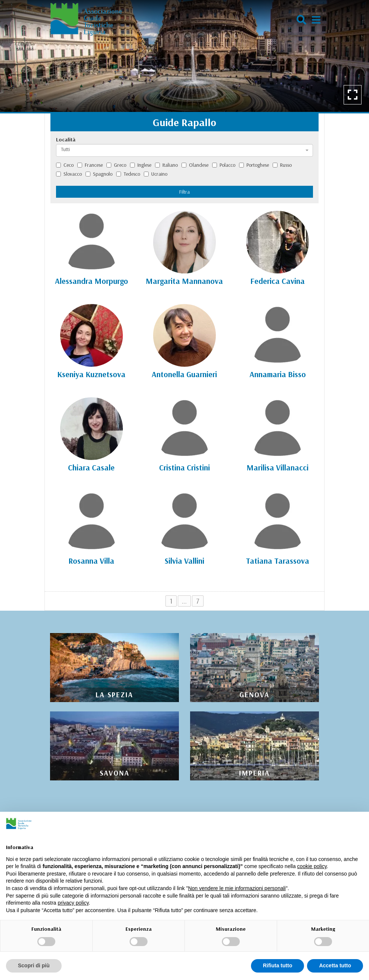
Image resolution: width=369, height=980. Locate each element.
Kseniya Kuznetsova (91, 374)
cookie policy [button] (312, 866)
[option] (184, 56)
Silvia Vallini (184, 561)
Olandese (195, 165)
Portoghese (254, 165)
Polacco (224, 165)
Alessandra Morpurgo (92, 281)
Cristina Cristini (184, 467)
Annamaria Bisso (278, 374)
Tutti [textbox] (65, 149)
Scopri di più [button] (34, 965)
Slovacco (69, 174)
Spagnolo (99, 174)
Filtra (184, 192)
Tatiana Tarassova (277, 561)
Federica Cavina (277, 281)
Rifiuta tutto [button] (278, 965)
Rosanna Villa (91, 561)
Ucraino (156, 174)
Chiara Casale (91, 467)
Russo (282, 165)
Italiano (166, 165)
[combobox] (184, 150)
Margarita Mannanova (184, 281)
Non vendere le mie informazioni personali (237, 888)
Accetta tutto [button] (335, 965)
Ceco (65, 165)
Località (66, 140)
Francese (90, 165)
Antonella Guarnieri (184, 374)
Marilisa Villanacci (277, 467)
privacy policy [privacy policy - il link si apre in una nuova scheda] (73, 903)
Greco (116, 165)
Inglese (141, 165)
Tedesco (128, 174)
